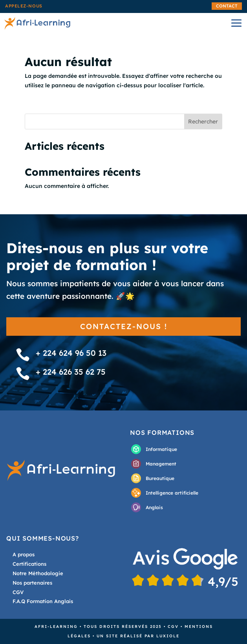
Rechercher (203, 121)
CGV (173, 627)
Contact (227, 6)
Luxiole (168, 636)
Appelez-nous (24, 6)
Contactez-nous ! (124, 326)
